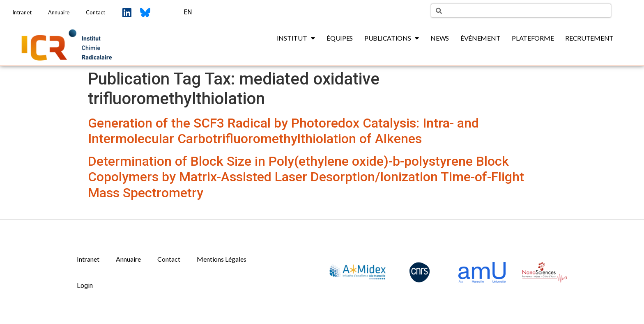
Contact (95, 12)
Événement (480, 38)
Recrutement (589, 38)
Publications (392, 38)
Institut (296, 38)
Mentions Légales (222, 259)
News (440, 38)
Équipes (340, 38)
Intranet (22, 12)
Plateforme (533, 38)
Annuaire (59, 12)
